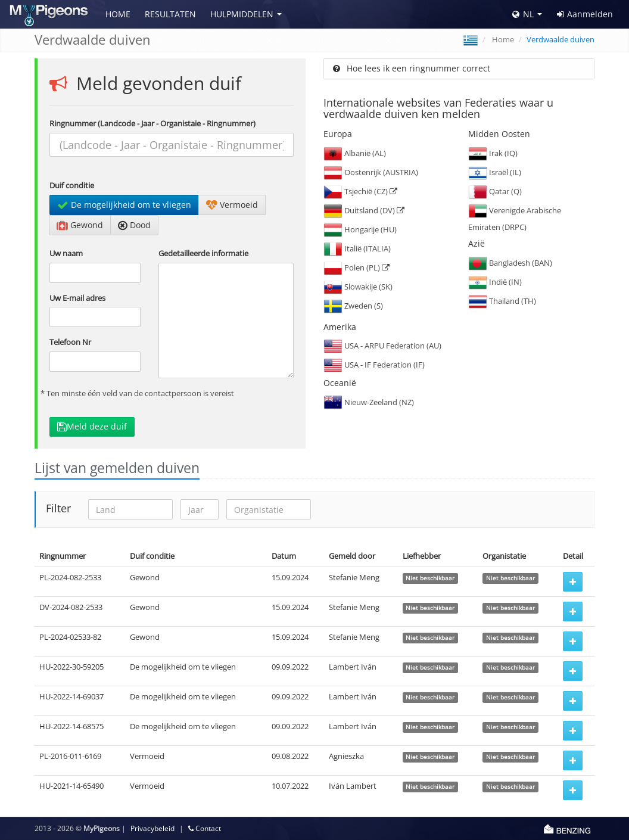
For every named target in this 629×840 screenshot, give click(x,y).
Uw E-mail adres (77, 298)
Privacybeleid (152, 828)
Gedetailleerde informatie (203, 253)
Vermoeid (232, 205)
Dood (134, 225)
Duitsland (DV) (364, 210)
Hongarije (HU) (360, 229)
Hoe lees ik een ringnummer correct (412, 68)
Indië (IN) (495, 282)
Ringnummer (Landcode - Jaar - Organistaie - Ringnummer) (152, 123)
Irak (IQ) (493, 153)
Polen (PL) (356, 267)
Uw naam (66, 253)
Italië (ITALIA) (357, 248)
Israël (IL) (495, 172)
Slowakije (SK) (358, 287)
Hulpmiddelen (242, 14)
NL (523, 14)
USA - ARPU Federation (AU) (382, 346)
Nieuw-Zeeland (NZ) (369, 402)
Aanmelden (585, 14)
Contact (205, 828)
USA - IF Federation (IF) (374, 365)
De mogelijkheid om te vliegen (124, 205)
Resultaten (170, 14)
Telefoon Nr (70, 342)
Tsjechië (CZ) (360, 191)
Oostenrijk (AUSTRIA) (371, 172)
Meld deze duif (92, 426)
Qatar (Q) (495, 191)
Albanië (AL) (355, 153)
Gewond (80, 225)
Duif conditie (72, 185)
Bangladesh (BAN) (510, 263)
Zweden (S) (353, 306)
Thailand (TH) (502, 301)
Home (118, 14)
